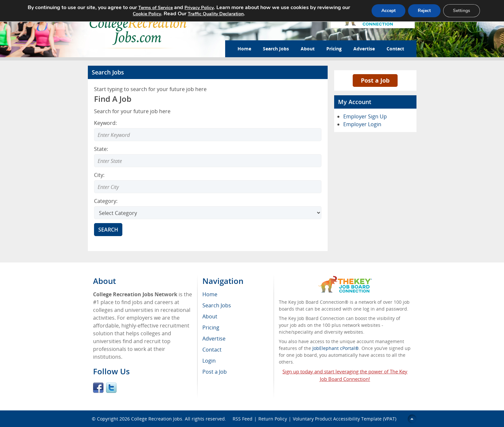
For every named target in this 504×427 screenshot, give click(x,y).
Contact (395, 49)
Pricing (334, 49)
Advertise (364, 49)
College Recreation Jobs (157, 419)
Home (244, 49)
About (308, 49)
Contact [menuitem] (212, 350)
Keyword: (105, 123)
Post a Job (375, 80)
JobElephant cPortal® (336, 348)
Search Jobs (276, 49)
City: (99, 175)
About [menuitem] (210, 316)
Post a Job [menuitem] (215, 372)
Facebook (98, 388)
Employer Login (362, 124)
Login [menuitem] (209, 361)
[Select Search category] (208, 213)
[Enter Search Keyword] (208, 135)
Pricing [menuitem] (211, 327)
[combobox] (208, 161)
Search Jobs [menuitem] (217, 305)
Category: (106, 201)
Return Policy (273, 419)
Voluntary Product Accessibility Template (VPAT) (345, 419)
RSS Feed (243, 419)
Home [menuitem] (210, 294)
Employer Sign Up (365, 116)
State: (101, 149)
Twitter (111, 388)
